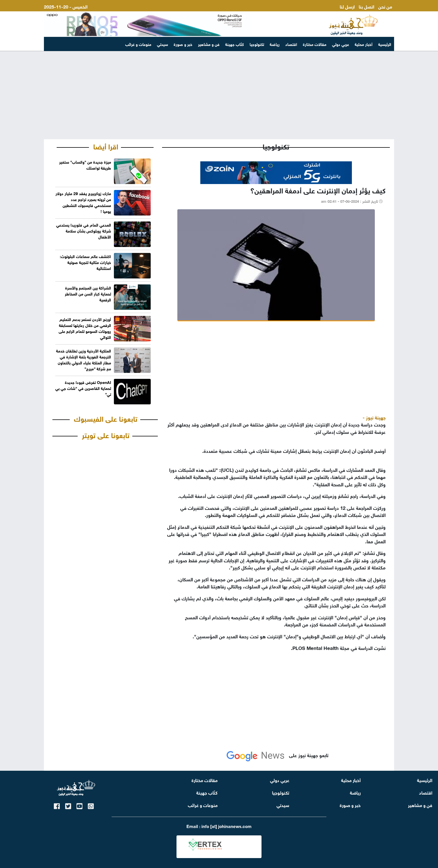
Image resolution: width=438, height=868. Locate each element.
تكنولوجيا (257, 44)
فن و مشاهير (209, 44)
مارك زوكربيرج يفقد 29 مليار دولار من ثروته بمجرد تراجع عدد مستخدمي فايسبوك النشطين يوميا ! (83, 202)
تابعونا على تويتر (106, 434)
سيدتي (162, 44)
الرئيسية (385, 44)
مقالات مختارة (315, 44)
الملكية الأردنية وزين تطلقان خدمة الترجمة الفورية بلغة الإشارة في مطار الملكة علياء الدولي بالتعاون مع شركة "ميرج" (84, 359)
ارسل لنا (347, 6)
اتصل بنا (366, 6)
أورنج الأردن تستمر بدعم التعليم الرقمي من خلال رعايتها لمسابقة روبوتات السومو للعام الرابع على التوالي (85, 328)
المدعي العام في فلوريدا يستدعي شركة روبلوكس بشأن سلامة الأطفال (84, 230)
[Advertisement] (219, 95)
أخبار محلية (364, 44)
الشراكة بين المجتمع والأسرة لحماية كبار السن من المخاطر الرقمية (88, 293)
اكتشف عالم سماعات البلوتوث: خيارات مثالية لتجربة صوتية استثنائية (85, 262)
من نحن (385, 6)
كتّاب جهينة (235, 44)
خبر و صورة (183, 44)
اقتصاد (291, 44)
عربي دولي (341, 44)
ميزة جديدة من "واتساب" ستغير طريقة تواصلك (85, 164)
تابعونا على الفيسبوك (106, 418)
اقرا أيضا (106, 146)
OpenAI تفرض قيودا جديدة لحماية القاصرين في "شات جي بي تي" (83, 388)
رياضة (275, 44)
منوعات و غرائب (138, 44)
